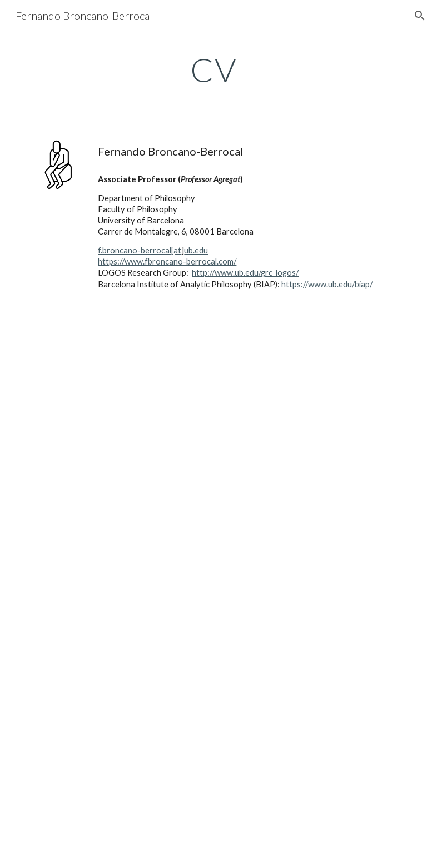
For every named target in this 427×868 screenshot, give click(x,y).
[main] (213, 69)
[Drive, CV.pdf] (213, 590)
